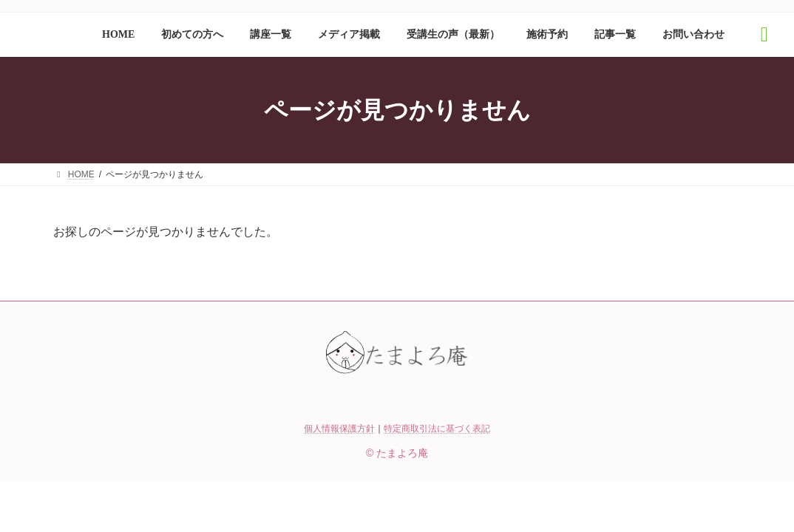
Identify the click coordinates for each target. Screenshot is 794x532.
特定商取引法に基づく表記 (437, 429)
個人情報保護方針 (339, 429)
